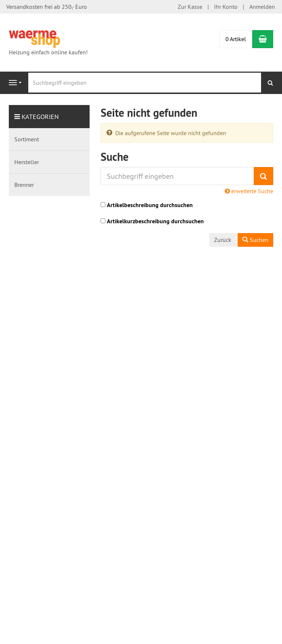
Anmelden (262, 7)
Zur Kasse (190, 7)
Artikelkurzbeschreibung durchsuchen (155, 221)
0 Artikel (236, 39)
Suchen (255, 240)
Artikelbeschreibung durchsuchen (150, 205)
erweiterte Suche (249, 191)
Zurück (223, 240)
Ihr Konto (226, 7)
